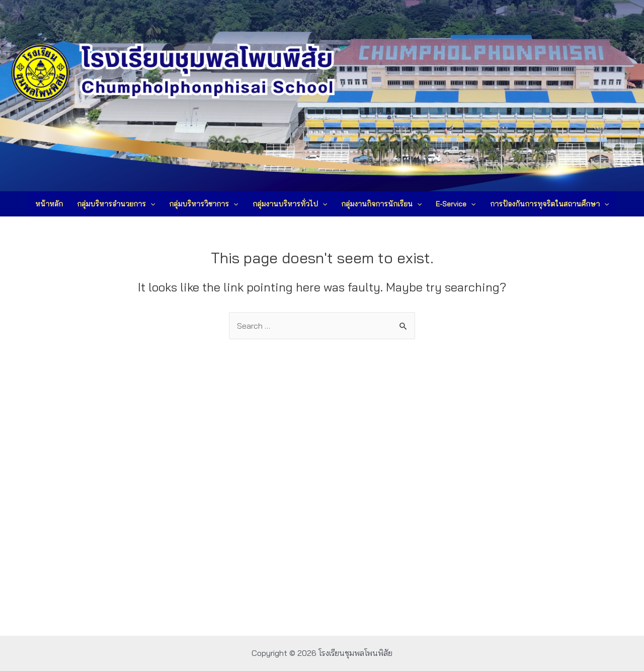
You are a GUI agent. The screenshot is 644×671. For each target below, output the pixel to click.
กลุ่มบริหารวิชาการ (204, 204)
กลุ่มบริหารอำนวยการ (116, 204)
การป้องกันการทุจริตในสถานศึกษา (549, 204)
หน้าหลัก (49, 204)
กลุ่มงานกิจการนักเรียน (381, 204)
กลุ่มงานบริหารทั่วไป (290, 204)
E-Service (456, 204)
